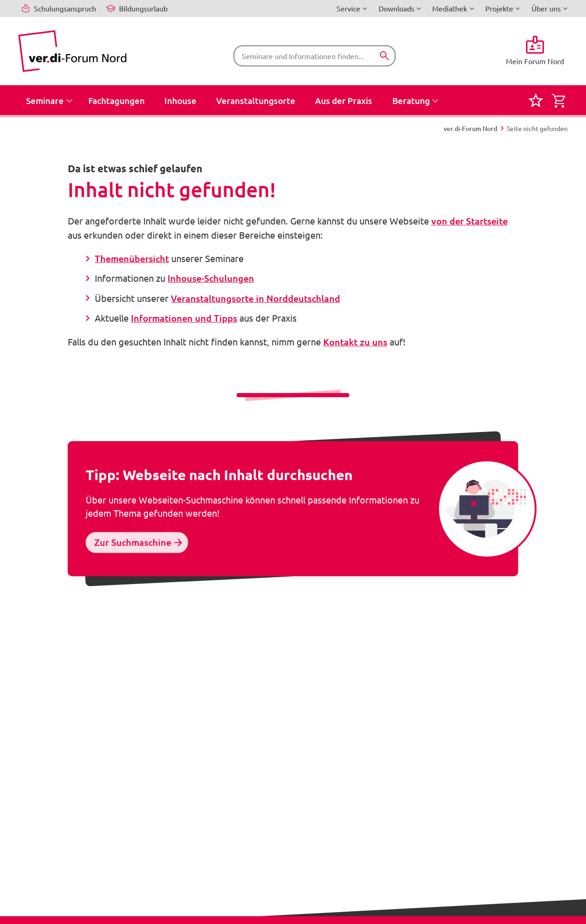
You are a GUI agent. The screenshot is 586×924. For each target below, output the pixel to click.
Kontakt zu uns (355, 342)
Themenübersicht (132, 258)
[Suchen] (384, 56)
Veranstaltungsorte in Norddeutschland (255, 298)
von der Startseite (469, 221)
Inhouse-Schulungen (211, 278)
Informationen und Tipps (184, 318)
